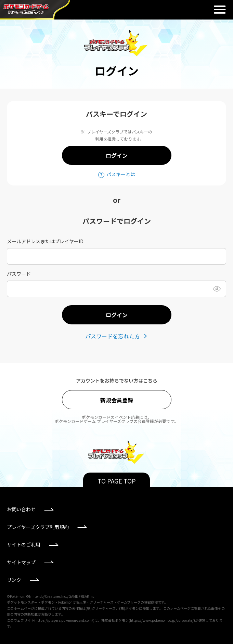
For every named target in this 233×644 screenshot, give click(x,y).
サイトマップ (21, 562)
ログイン (117, 155)
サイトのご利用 (24, 544)
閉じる (220, 10)
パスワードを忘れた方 (113, 336)
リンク (14, 580)
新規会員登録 (117, 400)
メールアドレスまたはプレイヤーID (45, 241)
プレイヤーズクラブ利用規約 (38, 527)
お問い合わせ (21, 509)
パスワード (19, 274)
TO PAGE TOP (117, 481)
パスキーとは (121, 174)
